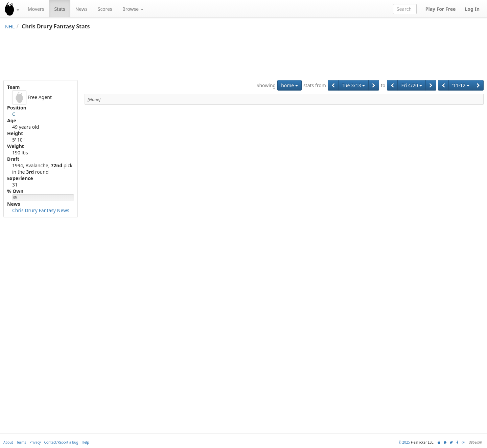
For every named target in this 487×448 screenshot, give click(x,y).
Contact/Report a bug (61, 442)
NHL (10, 27)
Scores (105, 9)
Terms (21, 442)
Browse (133, 9)
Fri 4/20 (411, 85)
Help (86, 442)
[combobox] (405, 9)
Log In (472, 9)
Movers (36, 9)
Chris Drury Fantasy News (41, 210)
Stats (60, 9)
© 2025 (404, 442)
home (289, 85)
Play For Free (441, 9)
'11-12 (461, 85)
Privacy (35, 442)
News (82, 9)
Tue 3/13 (353, 85)
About (8, 442)
